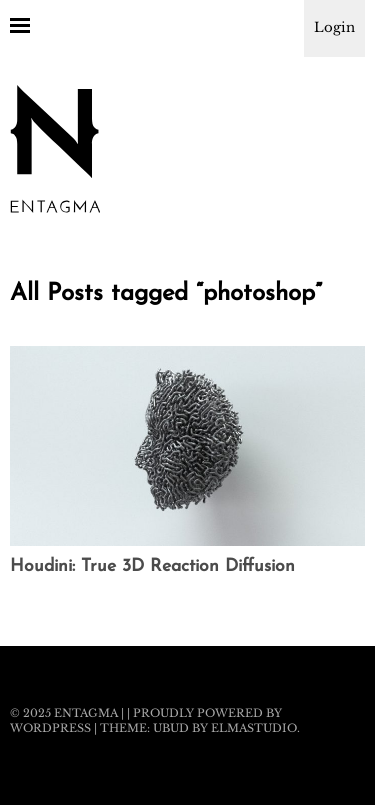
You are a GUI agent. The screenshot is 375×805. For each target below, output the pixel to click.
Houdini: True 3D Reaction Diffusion (152, 566)
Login (334, 27)
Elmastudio (254, 728)
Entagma (86, 713)
